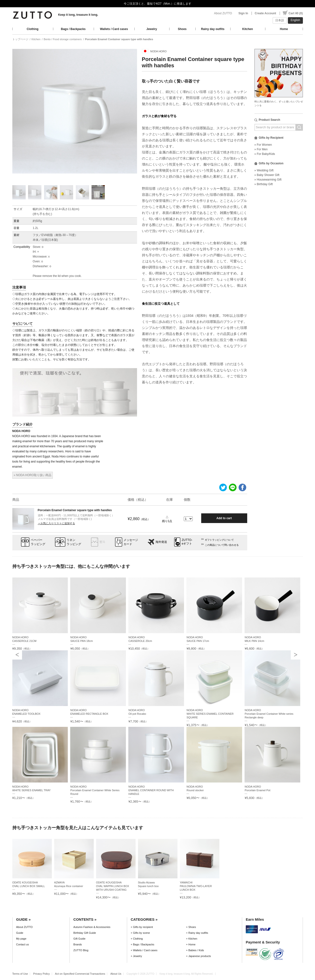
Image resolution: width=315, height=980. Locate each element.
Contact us (23, 944)
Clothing (33, 29)
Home (284, 29)
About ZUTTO (223, 13)
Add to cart (224, 518)
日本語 (280, 20)
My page (21, 939)
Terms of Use (20, 974)
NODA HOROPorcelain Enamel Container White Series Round (95, 790)
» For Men (261, 149)
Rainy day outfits (213, 29)
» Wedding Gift (264, 170)
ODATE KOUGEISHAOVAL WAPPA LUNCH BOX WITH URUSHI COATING (113, 886)
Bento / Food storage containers (63, 39)
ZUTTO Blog (81, 950)
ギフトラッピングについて (219, 540)
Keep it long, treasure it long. (78, 15)
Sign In (243, 13)
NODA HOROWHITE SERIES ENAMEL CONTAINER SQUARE (210, 714)
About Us (116, 974)
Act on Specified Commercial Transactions (80, 974)
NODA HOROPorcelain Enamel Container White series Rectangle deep (269, 714)
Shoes (182, 29)
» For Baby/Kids (265, 154)
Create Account (265, 13)
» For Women (263, 145)
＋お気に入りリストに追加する (56, 523)
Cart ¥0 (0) (296, 13)
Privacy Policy (42, 974)
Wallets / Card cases (114, 29)
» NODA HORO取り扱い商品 (33, 475)
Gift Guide (79, 939)
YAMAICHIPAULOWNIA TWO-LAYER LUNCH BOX (196, 886)
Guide (20, 933)
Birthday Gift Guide (85, 933)
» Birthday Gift (264, 184)
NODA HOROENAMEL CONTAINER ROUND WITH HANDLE (151, 790)
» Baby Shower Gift (267, 175)
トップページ (20, 39)
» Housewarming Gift (268, 180)
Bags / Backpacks (73, 29)
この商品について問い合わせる (222, 545)
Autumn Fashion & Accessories (92, 927)
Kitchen (247, 29)
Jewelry (152, 29)
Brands (78, 944)
